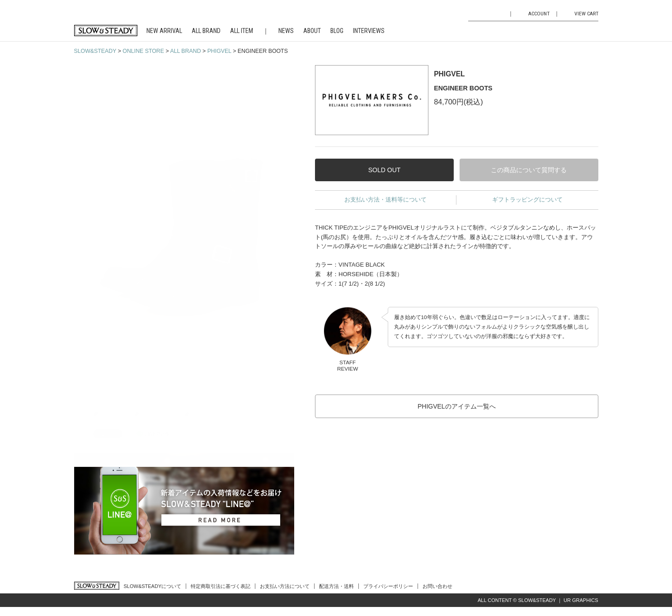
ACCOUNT (539, 14)
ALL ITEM (242, 31)
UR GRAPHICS (581, 600)
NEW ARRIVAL (164, 31)
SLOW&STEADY (95, 51)
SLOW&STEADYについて (153, 586)
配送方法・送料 (336, 586)
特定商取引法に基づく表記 (221, 586)
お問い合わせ (437, 586)
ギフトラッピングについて (527, 200)
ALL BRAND (206, 31)
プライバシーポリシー (388, 586)
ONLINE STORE (143, 51)
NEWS (286, 31)
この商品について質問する (529, 170)
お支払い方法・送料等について (385, 200)
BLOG (337, 31)
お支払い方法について (285, 586)
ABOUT (312, 31)
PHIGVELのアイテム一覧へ (457, 406)
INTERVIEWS (369, 31)
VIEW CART (586, 14)
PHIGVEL (219, 51)
